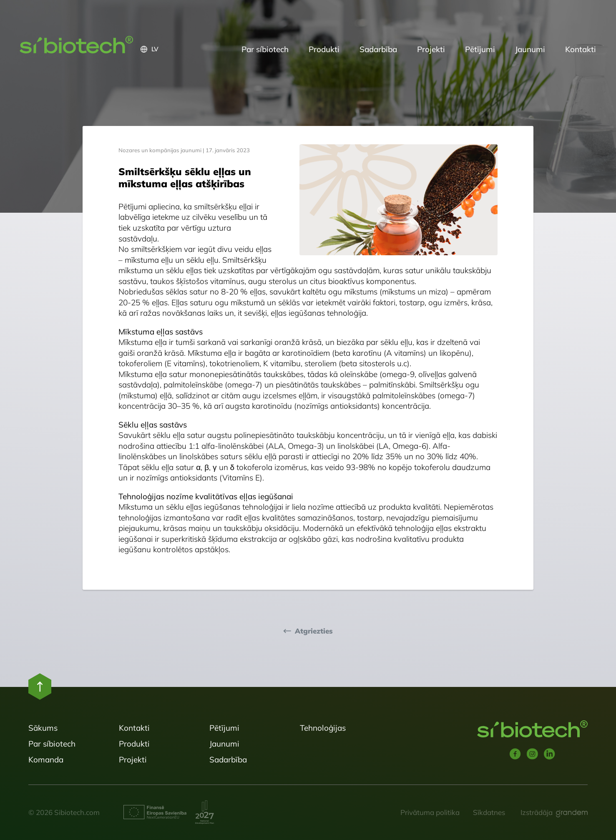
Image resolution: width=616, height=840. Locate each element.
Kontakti (581, 49)
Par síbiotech (265, 49)
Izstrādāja (537, 812)
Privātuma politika (430, 812)
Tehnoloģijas (323, 728)
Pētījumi (480, 49)
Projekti (431, 49)
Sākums (43, 728)
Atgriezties (314, 631)
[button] (186, 49)
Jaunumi (530, 49)
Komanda (46, 760)
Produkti (324, 49)
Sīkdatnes (489, 812)
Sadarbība (378, 49)
